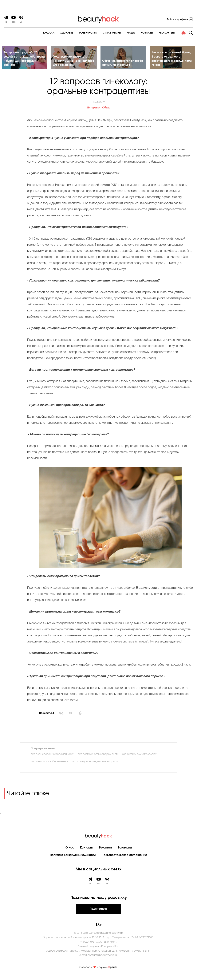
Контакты (87, 851)
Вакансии (125, 851)
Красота (38, 33)
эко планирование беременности (52, 757)
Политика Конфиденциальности (73, 858)
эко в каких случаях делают (139, 757)
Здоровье (56, 33)
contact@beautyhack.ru (102, 959)
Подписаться (99, 912)
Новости (136, 33)
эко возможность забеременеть (98, 757)
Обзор (106, 111)
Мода (120, 33)
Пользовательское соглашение (124, 858)
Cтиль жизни (101, 33)
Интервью (93, 111)
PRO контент (156, 33)
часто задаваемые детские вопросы (95, 765)
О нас (70, 851)
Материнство (78, 33)
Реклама (106, 851)
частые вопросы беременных (49, 765)
